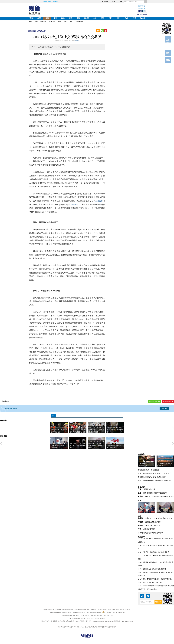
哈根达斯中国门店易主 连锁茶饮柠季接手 (156, 552)
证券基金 (43, 22)
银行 (36, 22)
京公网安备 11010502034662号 (113, 613)
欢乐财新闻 (79, 22)
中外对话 (141, 533)
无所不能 (47, 2)
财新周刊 (141, 470)
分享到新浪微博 (168, 401)
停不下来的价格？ (150, 489)
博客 (103, 18)
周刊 (111, 18)
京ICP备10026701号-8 (69, 613)
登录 (114, 2)
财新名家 (141, 487)
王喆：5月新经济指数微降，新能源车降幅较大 (158, 579)
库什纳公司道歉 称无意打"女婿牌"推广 (157, 473)
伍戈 (140, 489)
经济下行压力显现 (153, 470)
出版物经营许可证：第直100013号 (102, 615)
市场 (71, 22)
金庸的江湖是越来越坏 (153, 522)
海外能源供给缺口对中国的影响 (155, 493)
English (142, 18)
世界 (79, 18)
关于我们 (61, 627)
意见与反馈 (89, 627)
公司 (55, 18)
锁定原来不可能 (149, 529)
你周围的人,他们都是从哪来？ (155, 477)
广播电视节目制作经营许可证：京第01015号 (75, 615)
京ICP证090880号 (55, 613)
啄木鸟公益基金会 (78, 627)
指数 (135, 18)
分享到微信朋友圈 (155, 401)
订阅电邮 (168, 41)
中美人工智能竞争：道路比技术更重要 (159, 496)
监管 (30, 22)
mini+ (95, 18)
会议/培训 (142, 8)
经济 (39, 18)
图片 (119, 18)
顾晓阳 (140, 526)
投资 (59, 22)
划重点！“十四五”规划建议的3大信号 (158, 518)
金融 (47, 18)
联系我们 (106, 627)
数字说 (140, 477)
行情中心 (142, 6)
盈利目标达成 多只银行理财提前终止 (154, 569)
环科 (71, 18)
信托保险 (52, 22)
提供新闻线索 (98, 627)
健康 (56, 2)
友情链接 (113, 627)
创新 (65, 22)
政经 (63, 18)
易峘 (140, 493)
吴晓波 (140, 518)
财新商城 (105, 2)
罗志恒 (140, 496)
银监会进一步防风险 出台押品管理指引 (157, 481)
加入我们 (68, 627)
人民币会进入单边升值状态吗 (152, 582)
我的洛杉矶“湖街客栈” (153, 526)
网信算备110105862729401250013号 (89, 613)
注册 (120, 2)
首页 (31, 18)
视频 (127, 18)
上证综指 (99, 201)
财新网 (77, 41)
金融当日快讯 (36, 31)
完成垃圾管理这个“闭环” (155, 533)
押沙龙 (140, 522)
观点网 (87, 18)
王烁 (140, 529)
